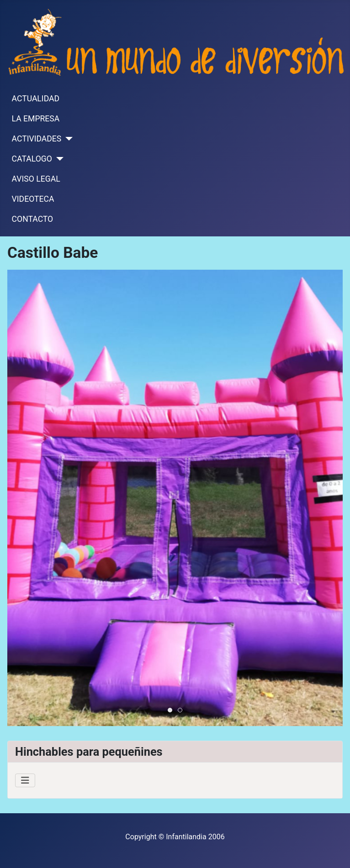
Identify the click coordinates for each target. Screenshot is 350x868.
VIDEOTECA (33, 199)
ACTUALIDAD (36, 99)
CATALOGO (32, 159)
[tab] (170, 710)
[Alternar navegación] (25, 780)
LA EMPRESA (36, 119)
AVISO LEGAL (36, 179)
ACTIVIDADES (37, 139)
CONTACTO (33, 219)
